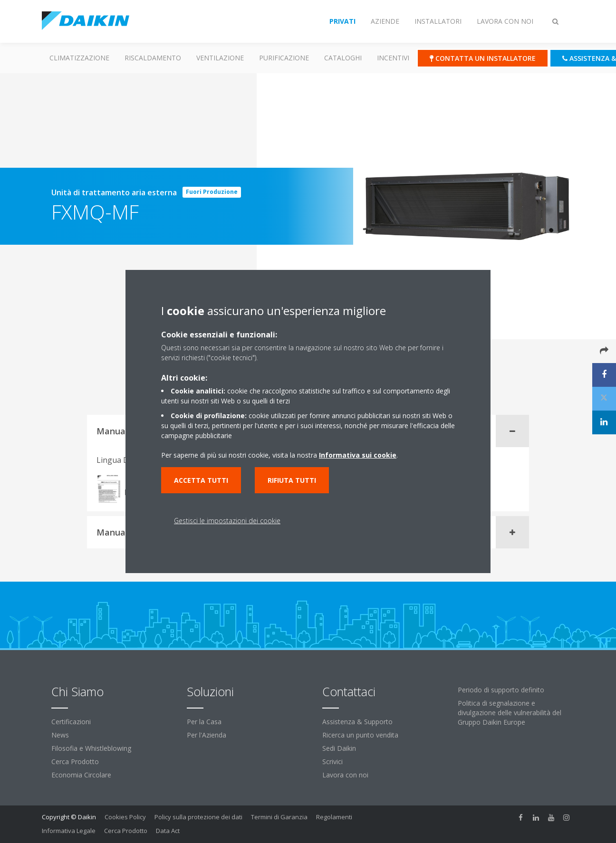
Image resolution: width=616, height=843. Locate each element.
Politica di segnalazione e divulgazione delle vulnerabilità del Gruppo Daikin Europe (510, 713)
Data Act (168, 831)
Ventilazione (220, 58)
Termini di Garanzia (279, 817)
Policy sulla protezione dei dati (198, 817)
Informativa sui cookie (358, 455)
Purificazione (284, 58)
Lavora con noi (345, 775)
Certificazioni (71, 722)
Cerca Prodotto (75, 762)
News (60, 735)
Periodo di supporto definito (501, 690)
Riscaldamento (153, 58)
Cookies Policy (125, 817)
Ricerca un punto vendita (360, 735)
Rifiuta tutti (292, 480)
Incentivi (393, 58)
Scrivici (332, 762)
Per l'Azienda (207, 735)
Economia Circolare (81, 775)
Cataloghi (343, 58)
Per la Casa (204, 722)
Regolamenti (334, 817)
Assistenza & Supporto (357, 722)
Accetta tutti (201, 480)
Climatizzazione (79, 58)
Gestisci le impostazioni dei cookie (227, 521)
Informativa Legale (69, 831)
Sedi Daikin (339, 748)
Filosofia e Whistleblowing (91, 748)
